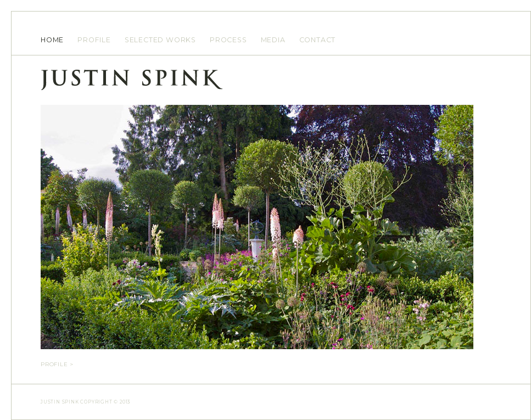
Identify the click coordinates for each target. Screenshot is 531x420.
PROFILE (94, 40)
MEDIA (273, 40)
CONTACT (318, 40)
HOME (52, 40)
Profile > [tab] (57, 364)
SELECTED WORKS (160, 40)
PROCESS (228, 40)
